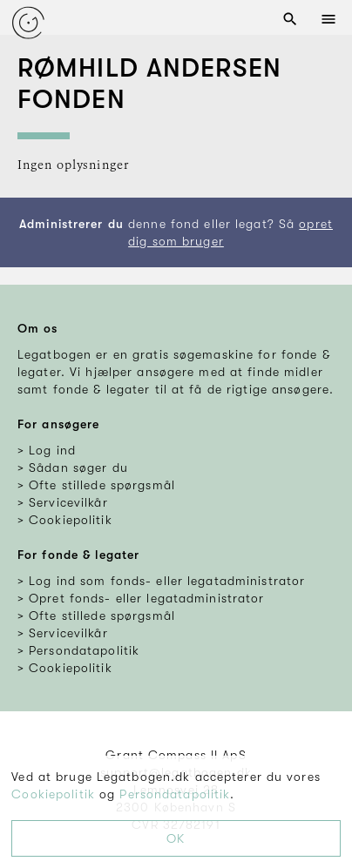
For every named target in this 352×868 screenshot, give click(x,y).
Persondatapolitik (175, 794)
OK (176, 838)
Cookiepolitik (53, 794)
